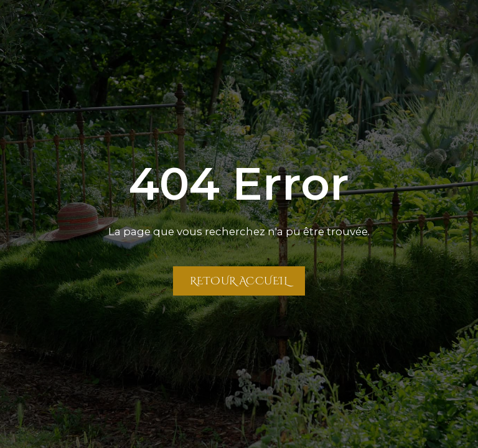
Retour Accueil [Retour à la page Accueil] (239, 281)
